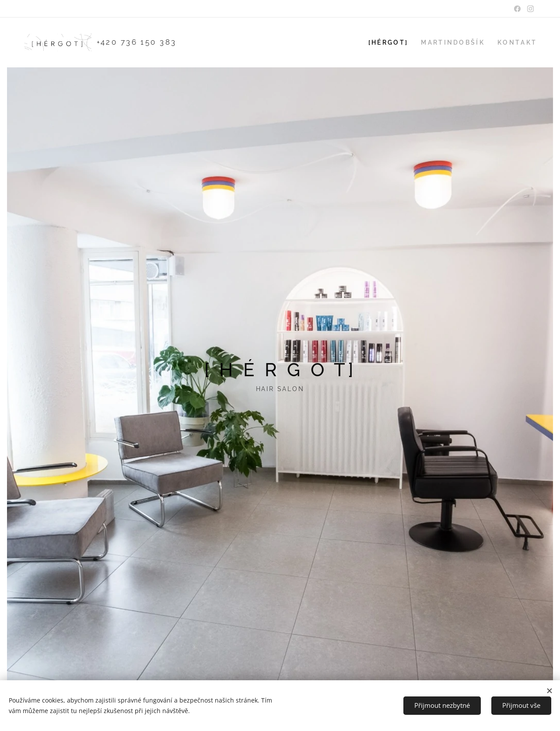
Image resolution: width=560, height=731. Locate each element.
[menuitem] (393, 42)
